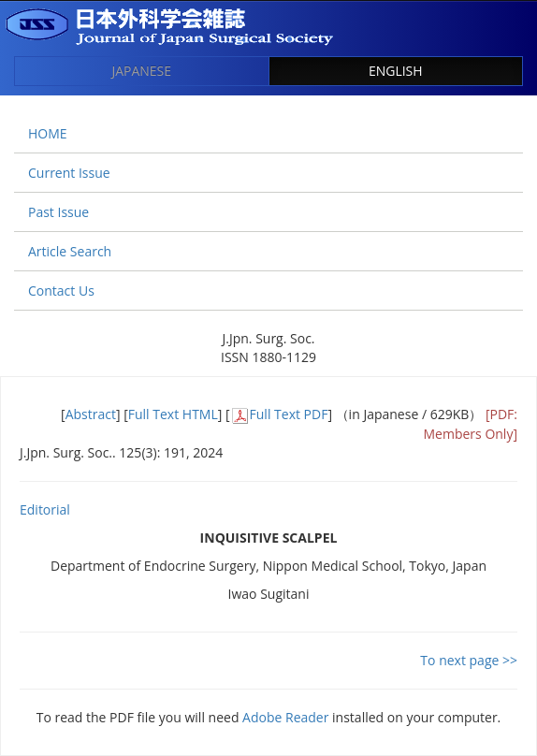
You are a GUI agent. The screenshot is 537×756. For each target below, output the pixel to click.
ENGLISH (396, 71)
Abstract (91, 414)
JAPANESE (141, 71)
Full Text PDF (289, 414)
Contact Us (61, 291)
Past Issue (58, 212)
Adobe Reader (285, 717)
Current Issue (69, 173)
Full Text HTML (173, 414)
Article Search (70, 251)
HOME (48, 133)
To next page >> (469, 660)
